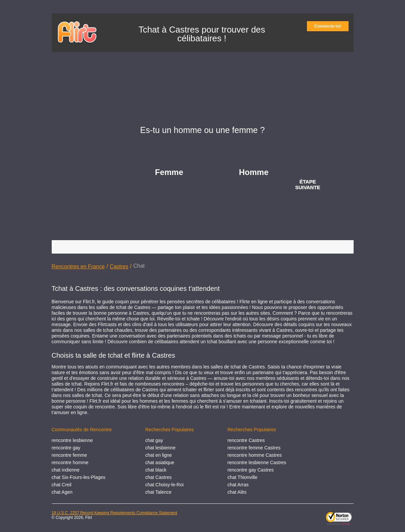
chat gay (154, 440)
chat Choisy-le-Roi (165, 485)
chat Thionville (242, 477)
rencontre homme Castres (255, 455)
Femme (169, 172)
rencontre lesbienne (72, 440)
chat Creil (62, 485)
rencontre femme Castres (254, 448)
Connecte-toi (330, 26)
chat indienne (66, 470)
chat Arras (238, 485)
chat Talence (159, 492)
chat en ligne (159, 455)
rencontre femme (70, 455)
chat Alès (237, 492)
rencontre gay (66, 448)
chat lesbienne (161, 448)
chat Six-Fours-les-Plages (79, 477)
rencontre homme (70, 462)
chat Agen (62, 492)
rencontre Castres (246, 440)
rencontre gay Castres (251, 470)
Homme (254, 172)
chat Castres (159, 477)
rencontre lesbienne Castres (257, 462)
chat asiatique (160, 462)
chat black (156, 470)
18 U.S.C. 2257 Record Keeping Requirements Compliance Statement (115, 513)
